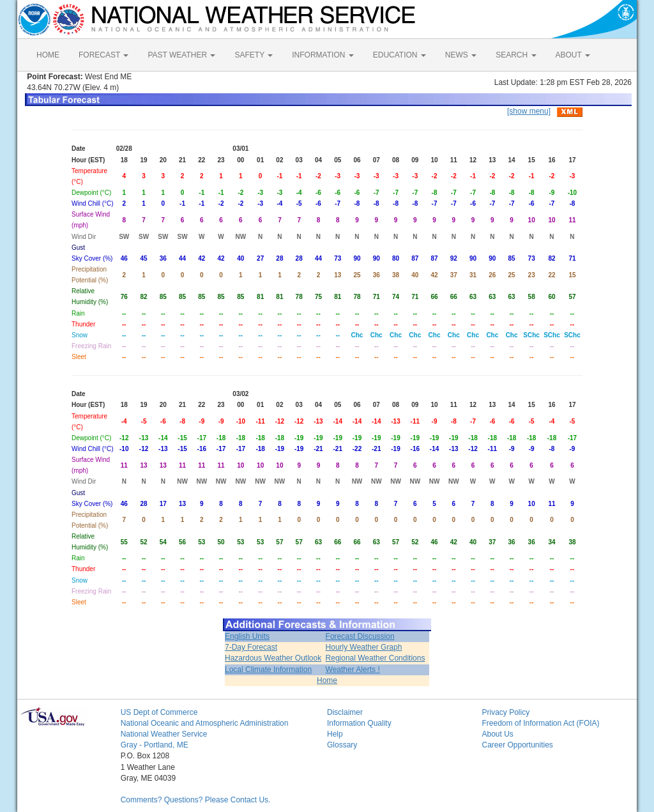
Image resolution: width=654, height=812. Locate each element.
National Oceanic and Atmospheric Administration (205, 723)
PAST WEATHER (181, 55)
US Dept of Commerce (159, 712)
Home (327, 680)
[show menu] (529, 111)
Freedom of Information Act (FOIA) (540, 723)
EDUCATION (399, 55)
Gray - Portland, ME (155, 745)
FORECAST (103, 55)
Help (335, 734)
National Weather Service (164, 734)
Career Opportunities (517, 745)
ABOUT (573, 55)
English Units (247, 636)
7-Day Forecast (251, 647)
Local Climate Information (268, 670)
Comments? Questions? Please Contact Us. (196, 800)
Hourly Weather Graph (364, 647)
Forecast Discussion (360, 636)
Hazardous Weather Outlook (273, 658)
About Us (497, 734)
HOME (48, 55)
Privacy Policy (506, 712)
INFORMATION (323, 55)
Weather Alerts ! (353, 670)
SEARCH (516, 55)
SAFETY (254, 55)
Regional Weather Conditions (376, 658)
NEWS (461, 55)
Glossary (342, 745)
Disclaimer (345, 712)
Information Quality (359, 723)
